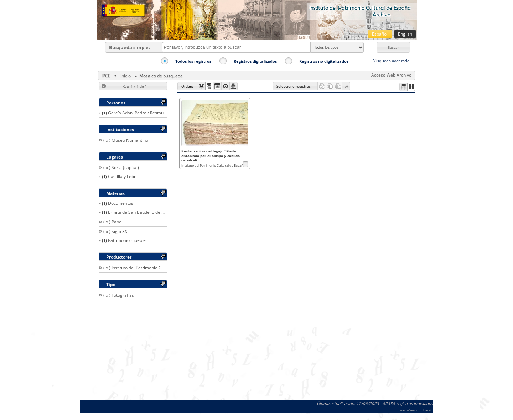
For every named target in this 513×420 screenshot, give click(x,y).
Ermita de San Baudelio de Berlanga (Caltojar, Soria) (160, 212)
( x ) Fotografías (119, 295)
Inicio (126, 76)
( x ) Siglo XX (115, 231)
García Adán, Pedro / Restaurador (141, 113)
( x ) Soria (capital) (121, 168)
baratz (428, 410)
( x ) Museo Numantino (126, 140)
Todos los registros (193, 61)
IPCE (106, 76)
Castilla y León (122, 177)
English (405, 34)
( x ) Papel (113, 222)
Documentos (121, 203)
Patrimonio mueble (127, 240)
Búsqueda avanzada (391, 61)
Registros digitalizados (255, 61)
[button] (393, 47)
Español (380, 34)
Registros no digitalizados (324, 61)
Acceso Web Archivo (391, 75)
